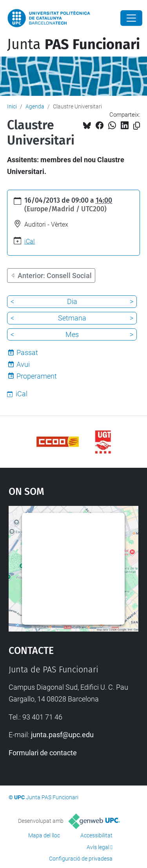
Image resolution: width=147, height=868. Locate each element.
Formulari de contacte (43, 753)
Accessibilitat (96, 835)
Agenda (35, 106)
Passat (27, 353)
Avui (23, 364)
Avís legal (98, 847)
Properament (37, 376)
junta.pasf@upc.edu (62, 735)
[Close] (131, 18)
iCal (30, 241)
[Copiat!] (137, 126)
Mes (72, 334)
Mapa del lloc (44, 835)
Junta (73, 44)
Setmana (72, 318)
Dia (72, 301)
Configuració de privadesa (81, 859)
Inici (12, 106)
